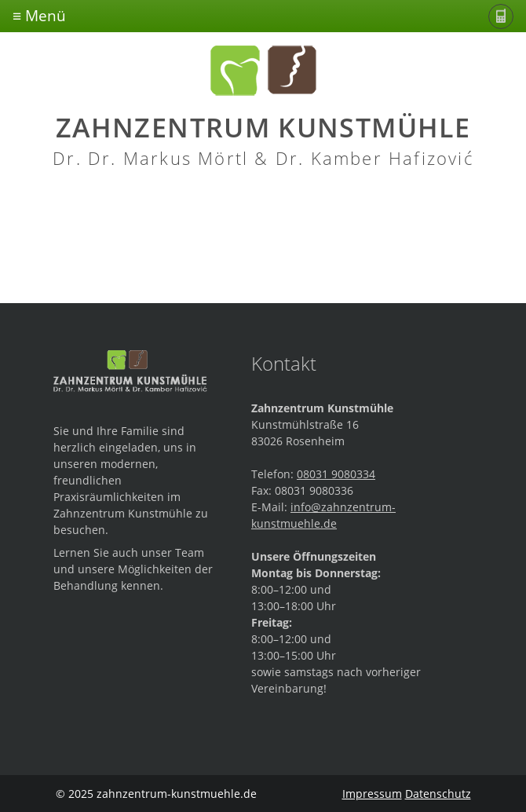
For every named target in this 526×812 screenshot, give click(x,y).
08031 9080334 (336, 474)
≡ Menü (39, 15)
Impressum (372, 794)
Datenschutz (438, 794)
